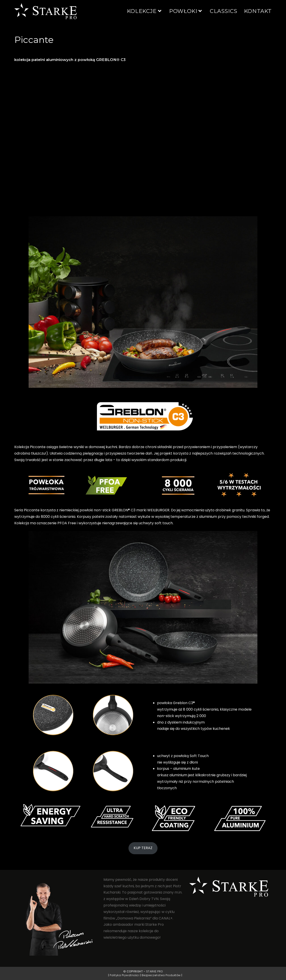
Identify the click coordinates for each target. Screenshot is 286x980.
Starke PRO (155, 971)
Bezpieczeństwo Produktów (161, 975)
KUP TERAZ (143, 848)
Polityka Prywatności (124, 975)
